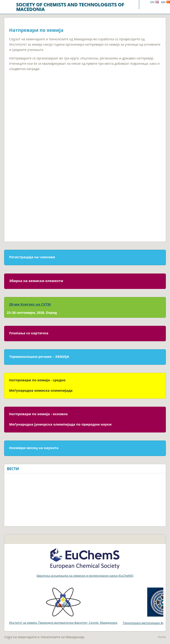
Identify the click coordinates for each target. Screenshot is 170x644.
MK (166, 2)
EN (154, 2)
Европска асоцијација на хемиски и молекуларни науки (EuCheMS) (85, 576)
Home (162, 637)
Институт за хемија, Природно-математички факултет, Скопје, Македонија (63, 606)
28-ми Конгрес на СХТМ (30, 304)
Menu (145, 5)
